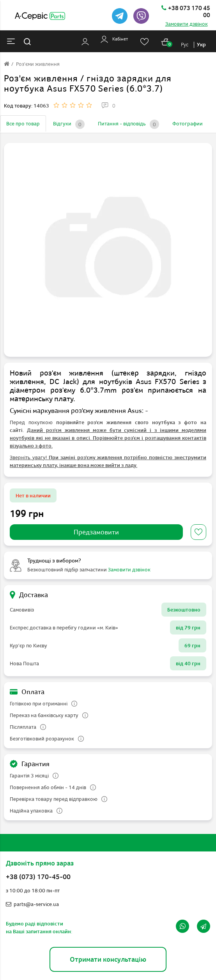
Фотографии (188, 123)
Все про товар (23, 123)
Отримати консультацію (108, 959)
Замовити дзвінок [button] (129, 569)
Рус (185, 44)
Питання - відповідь (128, 124)
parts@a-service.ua (32, 904)
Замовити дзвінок (187, 24)
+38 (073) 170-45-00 (38, 877)
